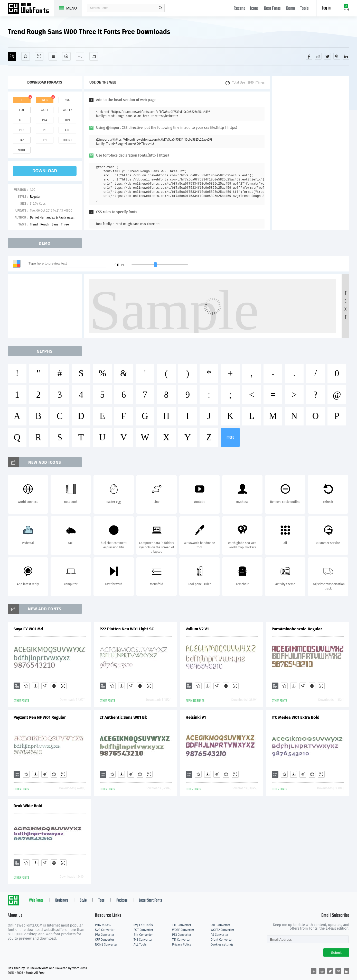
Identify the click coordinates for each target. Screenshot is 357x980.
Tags (101, 901)
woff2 (68, 110)
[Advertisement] (311, 153)
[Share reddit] (318, 56)
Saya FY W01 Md (28, 629)
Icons (254, 9)
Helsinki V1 (196, 717)
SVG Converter (105, 930)
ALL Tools (140, 945)
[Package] (66, 56)
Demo (291, 9)
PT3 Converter (182, 935)
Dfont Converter (222, 940)
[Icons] (80, 56)
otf (22, 120)
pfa (45, 120)
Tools (305, 9)
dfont (67, 140)
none (22, 150)
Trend (34, 224)
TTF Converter (182, 925)
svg (67, 100)
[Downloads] (35, 686)
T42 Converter (143, 940)
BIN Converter (143, 935)
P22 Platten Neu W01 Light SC (127, 629)
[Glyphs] (53, 56)
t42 (22, 140)
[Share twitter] (327, 56)
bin (67, 120)
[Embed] (54, 686)
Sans (55, 224)
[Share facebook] (309, 56)
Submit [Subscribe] (336, 953)
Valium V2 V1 (197, 629)
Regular (35, 197)
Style (83, 901)
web (45, 100)
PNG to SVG (103, 925)
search (161, 8)
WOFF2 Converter (222, 930)
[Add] (12, 56)
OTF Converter (220, 925)
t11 (44, 140)
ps (45, 130)
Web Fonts (36, 901)
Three (65, 224)
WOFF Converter (183, 930)
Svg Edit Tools (143, 925)
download (45, 171)
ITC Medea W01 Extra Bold (296, 717)
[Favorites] (26, 56)
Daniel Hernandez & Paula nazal (52, 217)
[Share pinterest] (337, 56)
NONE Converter (106, 945)
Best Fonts (273, 9)
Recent (239, 9)
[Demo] (39, 56)
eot (22, 110)
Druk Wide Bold (28, 806)
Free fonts (31, 9)
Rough (45, 224)
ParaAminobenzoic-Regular (297, 629)
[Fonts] (94, 56)
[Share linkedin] (346, 56)
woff (44, 110)
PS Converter (219, 935)
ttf (22, 100)
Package (122, 901)
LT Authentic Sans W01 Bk (123, 717)
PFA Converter (105, 935)
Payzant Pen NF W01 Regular (40, 717)
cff (67, 130)
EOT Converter (143, 930)
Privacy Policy (182, 945)
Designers (62, 901)
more (230, 437)
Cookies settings (222, 945)
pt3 (22, 130)
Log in (326, 8)
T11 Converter (181, 940)
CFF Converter (105, 940)
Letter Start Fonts (151, 901)
